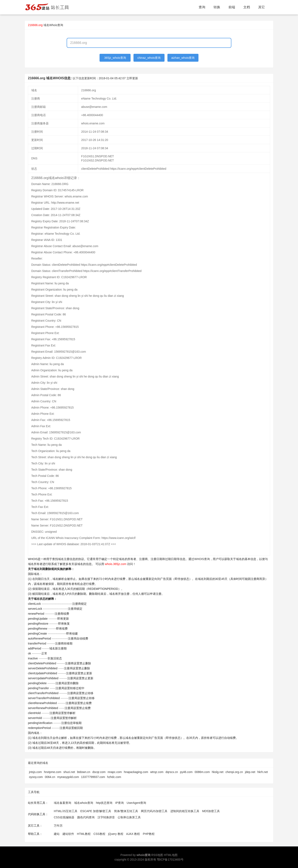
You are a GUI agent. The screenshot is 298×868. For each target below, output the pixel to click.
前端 (232, 7)
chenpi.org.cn (234, 772)
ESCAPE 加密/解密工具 (96, 811)
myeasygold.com (68, 777)
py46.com (186, 772)
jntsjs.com (35, 772)
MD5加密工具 (211, 811)
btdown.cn (84, 772)
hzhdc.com (114, 777)
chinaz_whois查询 (149, 58)
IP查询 (120, 803)
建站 (57, 834)
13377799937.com (93, 777)
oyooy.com (36, 777)
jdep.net (250, 772)
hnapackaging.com (136, 772)
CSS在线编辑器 (64, 817)
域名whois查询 (84, 803)
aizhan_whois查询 (183, 58)
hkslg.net (218, 772)
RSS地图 (157, 855)
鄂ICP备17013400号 (170, 860)
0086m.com (202, 772)
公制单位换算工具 (129, 817)
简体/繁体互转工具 (126, 811)
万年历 (58, 826)
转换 (217, 7)
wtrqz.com (157, 772)
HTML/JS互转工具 (66, 811)
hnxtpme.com (53, 772)
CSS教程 (99, 834)
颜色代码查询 (86, 817)
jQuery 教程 (116, 834)
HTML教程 (84, 834)
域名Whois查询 (53, 25)
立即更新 (132, 78)
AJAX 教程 (133, 834)
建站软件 (68, 834)
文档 (247, 7)
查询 (202, 7)
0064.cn (50, 777)
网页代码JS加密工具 (154, 811)
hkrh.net (263, 772)
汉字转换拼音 (106, 817)
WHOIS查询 (202, 559)
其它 (262, 7)
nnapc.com (115, 772)
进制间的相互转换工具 (185, 811)
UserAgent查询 (136, 803)
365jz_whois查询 (115, 58)
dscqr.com (99, 772)
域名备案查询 (62, 803)
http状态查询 (104, 803)
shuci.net (69, 772)
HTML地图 (171, 855)
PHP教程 (149, 834)
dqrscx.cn (172, 772)
